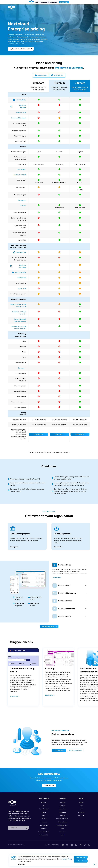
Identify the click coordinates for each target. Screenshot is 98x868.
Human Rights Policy (44, 832)
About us (44, 803)
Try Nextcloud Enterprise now (21, 49)
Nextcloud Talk (58, 75)
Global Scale (22, 289)
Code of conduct (44, 809)
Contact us (81, 812)
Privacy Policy (67, 859)
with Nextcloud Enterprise (69, 68)
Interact (81, 798)
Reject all (81, 861)
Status (62, 835)
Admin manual (62, 809)
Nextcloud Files (40, 75)
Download (62, 803)
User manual (62, 812)
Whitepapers (59, 751)
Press (44, 816)
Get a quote (49, 786)
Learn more (56, 578)
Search (62, 829)
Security (62, 816)
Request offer (38, 435)
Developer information (62, 819)
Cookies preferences (52, 845)
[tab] (70, 565)
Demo (81, 809)
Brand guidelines (44, 825)
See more (22, 200)
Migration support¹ (20, 175)
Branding (23, 205)
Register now (64, 2)
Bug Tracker (81, 816)
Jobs (44, 806)
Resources (62, 798)
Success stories (75, 751)
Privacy (44, 812)
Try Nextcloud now (49, 627)
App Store (62, 806)
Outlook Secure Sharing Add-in (22, 670)
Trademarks (44, 822)
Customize (22, 864)
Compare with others (62, 825)
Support (81, 803)
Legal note (44, 819)
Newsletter (62, 832)
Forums (81, 806)
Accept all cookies (81, 857)
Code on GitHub (62, 822)
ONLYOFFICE (22, 278)
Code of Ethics (44, 835)
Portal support (21, 170)
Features (44, 829)
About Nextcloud (44, 798)
